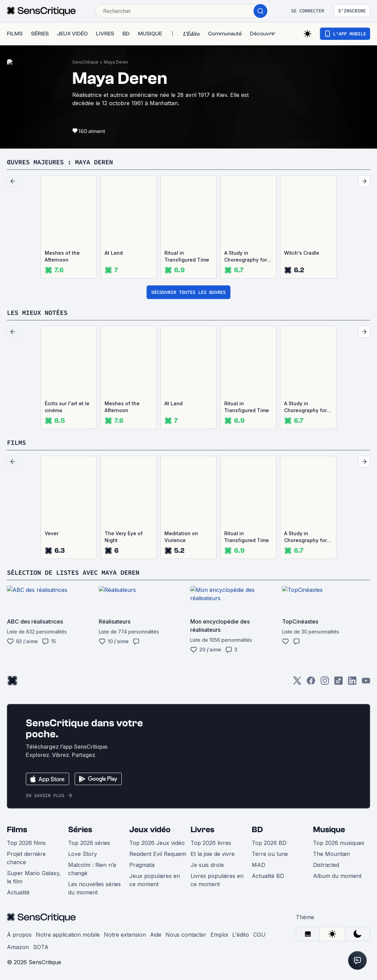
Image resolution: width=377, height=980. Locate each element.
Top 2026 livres (211, 843)
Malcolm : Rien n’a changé (92, 869)
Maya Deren (116, 62)
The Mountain (331, 854)
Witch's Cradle (302, 253)
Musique (329, 830)
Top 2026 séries (89, 843)
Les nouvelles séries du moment (94, 888)
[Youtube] (366, 683)
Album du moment (337, 876)
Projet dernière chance (26, 858)
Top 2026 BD (269, 843)
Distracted (326, 865)
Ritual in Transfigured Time (187, 256)
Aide (156, 935)
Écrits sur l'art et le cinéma (67, 407)
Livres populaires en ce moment (217, 880)
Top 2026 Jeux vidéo (157, 843)
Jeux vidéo (150, 830)
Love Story (83, 854)
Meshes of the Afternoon (62, 256)
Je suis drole (207, 865)
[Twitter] (297, 683)
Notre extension (125, 935)
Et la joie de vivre (213, 854)
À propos (19, 935)
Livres (202, 830)
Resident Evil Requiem (158, 854)
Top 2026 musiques (339, 843)
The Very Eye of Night (124, 537)
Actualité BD (268, 876)
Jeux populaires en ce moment (155, 880)
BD (257, 830)
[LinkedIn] (352, 683)
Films (17, 830)
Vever (52, 533)
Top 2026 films (26, 843)
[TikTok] (338, 683)
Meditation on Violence (181, 537)
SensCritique (85, 62)
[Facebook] (311, 683)
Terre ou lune (270, 854)
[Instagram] (325, 683)
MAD (258, 865)
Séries (80, 830)
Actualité (18, 892)
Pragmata (142, 865)
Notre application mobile (68, 935)
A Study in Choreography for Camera (246, 257)
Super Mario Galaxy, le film (34, 877)
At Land (114, 253)
